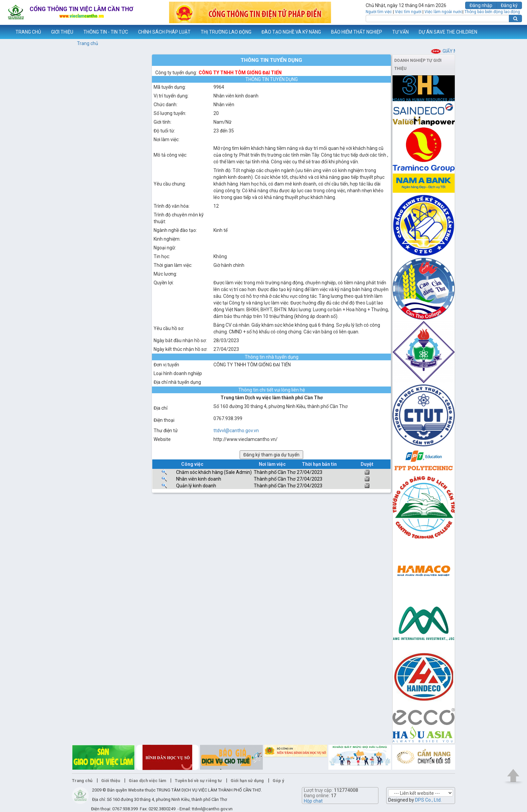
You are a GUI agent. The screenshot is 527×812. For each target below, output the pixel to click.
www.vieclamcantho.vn (5, 32)
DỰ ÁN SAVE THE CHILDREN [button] (448, 32)
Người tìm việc (379, 12)
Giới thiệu (111, 781)
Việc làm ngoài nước (443, 12)
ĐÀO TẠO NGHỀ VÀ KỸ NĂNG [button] (291, 32)
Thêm (513, 32)
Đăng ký (509, 5)
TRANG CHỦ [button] (28, 32)
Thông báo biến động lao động (492, 12)
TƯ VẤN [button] (400, 32)
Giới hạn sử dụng (247, 781)
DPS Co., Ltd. (428, 800)
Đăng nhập (481, 5)
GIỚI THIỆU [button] (62, 32)
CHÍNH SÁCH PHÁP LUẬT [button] (164, 32)
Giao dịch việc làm (147, 781)
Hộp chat (313, 801)
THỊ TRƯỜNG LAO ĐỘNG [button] (226, 32)
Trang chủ (88, 43)
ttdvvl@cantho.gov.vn (236, 431)
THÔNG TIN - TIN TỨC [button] (106, 32)
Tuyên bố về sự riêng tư (198, 781)
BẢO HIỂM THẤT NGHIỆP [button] (357, 32)
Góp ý (278, 781)
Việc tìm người (408, 12)
